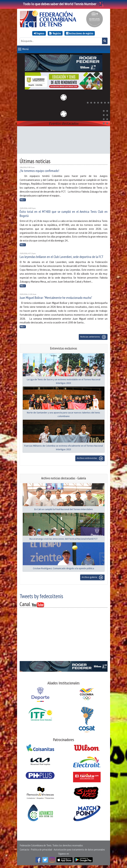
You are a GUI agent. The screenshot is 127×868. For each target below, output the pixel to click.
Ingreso (39, 33)
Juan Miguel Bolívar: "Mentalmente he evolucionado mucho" (56, 298)
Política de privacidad (42, 849)
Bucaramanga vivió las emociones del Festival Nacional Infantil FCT (63, 539)
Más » (23, 200)
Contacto (25, 849)
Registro (55, 33)
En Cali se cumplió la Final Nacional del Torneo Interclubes (64, 509)
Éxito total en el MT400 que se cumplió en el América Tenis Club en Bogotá (64, 214)
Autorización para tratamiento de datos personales (79, 849)
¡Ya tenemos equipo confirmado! (39, 171)
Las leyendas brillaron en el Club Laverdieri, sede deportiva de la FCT (62, 257)
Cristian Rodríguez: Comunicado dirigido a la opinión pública (63, 568)
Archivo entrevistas (90, 458)
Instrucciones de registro (80, 33)
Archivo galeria (92, 577)
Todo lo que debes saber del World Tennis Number (64, 4)
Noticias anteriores (93, 337)
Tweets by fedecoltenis (41, 596)
